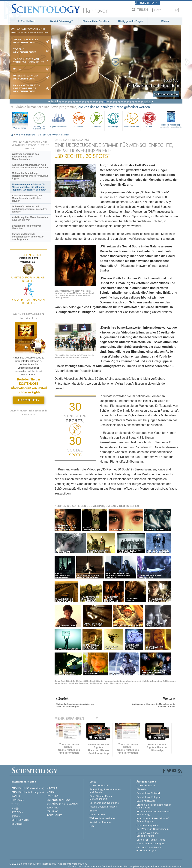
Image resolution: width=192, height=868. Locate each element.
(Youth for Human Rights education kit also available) (29, 412)
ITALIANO (52, 811)
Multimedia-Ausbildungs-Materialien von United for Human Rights (30, 176)
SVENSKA (53, 796)
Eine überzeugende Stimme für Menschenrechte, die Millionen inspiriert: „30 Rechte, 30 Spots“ (29, 187)
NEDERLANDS (20, 820)
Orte (92, 826)
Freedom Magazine (171, 126)
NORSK (51, 792)
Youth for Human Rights (150, 844)
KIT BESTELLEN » (28, 400)
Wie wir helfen (20, 128)
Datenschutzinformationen (84, 866)
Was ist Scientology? (61, 21)
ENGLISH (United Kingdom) (28, 792)
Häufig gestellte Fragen (131, 21)
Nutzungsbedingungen (137, 866)
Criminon (79, 119)
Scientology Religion (149, 797)
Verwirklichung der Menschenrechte (26, 41)
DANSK (16, 796)
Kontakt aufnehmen (101, 822)
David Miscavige (146, 801)
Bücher (165, 21)
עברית (16, 804)
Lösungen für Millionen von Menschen (27, 227)
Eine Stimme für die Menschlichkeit (101, 798)
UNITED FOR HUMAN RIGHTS (54, 135)
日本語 (15, 809)
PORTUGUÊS (55, 815)
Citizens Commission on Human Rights (149, 849)
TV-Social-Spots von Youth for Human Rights (29, 61)
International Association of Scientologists (153, 820)
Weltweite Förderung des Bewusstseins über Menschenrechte (25, 157)
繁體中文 (16, 816)
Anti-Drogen (113, 119)
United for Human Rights (151, 840)
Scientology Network (148, 793)
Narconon (96, 119)
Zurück (55, 101)
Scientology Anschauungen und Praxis (105, 791)
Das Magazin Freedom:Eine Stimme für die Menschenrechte (27, 88)
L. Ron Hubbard (27, 21)
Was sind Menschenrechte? (25, 51)
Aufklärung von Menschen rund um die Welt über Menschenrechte (30, 166)
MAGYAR (52, 788)
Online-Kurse (97, 815)
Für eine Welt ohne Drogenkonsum (148, 835)
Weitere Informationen (102, 818)
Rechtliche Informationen (168, 866)
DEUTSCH (18, 824)
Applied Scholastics (58, 119)
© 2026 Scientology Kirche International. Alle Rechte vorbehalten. (48, 864)
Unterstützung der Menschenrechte (26, 77)
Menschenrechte (131, 119)
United (17, 69)
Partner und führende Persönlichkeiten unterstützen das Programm (28, 237)
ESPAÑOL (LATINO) (58, 800)
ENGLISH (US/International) (28, 788)
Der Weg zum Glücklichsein (39, 120)
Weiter (147, 101)
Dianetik (141, 789)
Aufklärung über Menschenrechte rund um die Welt (30, 219)
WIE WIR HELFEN (26, 135)
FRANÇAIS (18, 800)
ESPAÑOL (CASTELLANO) (62, 804)
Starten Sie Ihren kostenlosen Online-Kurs (154, 806)
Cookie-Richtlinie (112, 866)
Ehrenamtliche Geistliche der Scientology (153, 813)
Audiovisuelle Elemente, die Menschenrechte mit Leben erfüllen (27, 198)
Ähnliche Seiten (146, 3)
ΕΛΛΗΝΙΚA (53, 808)
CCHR (149, 119)
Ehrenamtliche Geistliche (96, 21)
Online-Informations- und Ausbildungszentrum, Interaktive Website (29, 209)
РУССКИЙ (17, 812)
